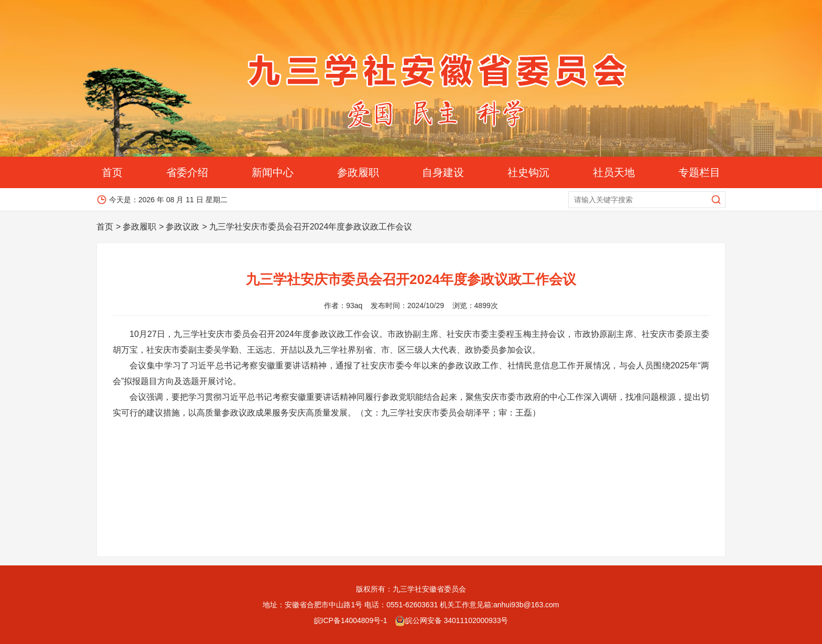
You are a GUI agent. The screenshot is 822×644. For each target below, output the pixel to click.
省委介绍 (187, 172)
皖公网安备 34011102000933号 (452, 620)
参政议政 (182, 227)
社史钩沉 (528, 172)
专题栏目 (699, 172)
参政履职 (358, 172)
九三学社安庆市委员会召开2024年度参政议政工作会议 (311, 227)
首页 (112, 172)
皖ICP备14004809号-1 (351, 620)
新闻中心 (273, 172)
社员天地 (614, 172)
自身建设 (443, 172)
